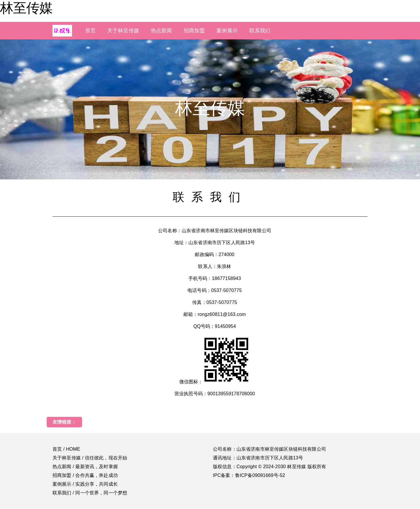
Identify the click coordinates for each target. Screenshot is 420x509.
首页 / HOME (66, 449)
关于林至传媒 (123, 31)
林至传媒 (26, 8)
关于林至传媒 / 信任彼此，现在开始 (90, 458)
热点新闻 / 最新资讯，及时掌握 (85, 467)
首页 (90, 31)
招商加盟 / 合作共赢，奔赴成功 (85, 475)
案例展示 (227, 31)
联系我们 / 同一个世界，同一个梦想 (90, 493)
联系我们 (260, 31)
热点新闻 (161, 31)
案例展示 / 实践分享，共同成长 (85, 484)
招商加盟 (194, 31)
